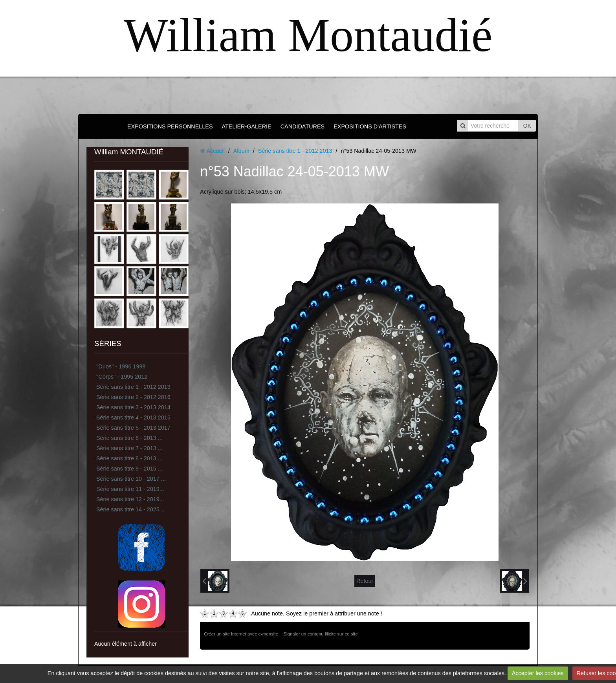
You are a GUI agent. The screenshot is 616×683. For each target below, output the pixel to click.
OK (527, 126)
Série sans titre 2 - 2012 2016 (133, 397)
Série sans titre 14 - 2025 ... (131, 509)
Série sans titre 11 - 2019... (130, 489)
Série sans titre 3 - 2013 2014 (133, 407)
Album (241, 151)
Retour (365, 581)
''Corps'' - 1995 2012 (122, 377)
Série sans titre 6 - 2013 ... (129, 438)
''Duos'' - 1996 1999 (121, 366)
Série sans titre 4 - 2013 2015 (133, 417)
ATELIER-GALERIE (247, 126)
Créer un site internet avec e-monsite (241, 634)
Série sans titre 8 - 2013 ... (129, 458)
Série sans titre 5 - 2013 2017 (133, 428)
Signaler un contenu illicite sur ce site (320, 634)
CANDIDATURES (302, 126)
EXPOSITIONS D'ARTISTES (370, 126)
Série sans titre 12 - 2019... (130, 499)
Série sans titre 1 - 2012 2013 (133, 387)
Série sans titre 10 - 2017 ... (131, 479)
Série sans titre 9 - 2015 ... (129, 469)
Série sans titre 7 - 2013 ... (129, 448)
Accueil (215, 151)
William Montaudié (308, 35)
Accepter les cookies (538, 673)
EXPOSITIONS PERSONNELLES (170, 126)
